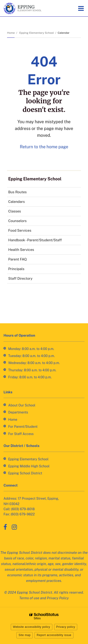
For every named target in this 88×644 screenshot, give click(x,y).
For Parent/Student (23, 427)
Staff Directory (20, 278)
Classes (15, 211)
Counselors (17, 221)
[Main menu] (81, 8)
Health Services (28, 251)
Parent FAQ (17, 259)
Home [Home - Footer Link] (13, 420)
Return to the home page (44, 147)
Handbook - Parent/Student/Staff (42, 241)
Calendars (17, 202)
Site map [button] (25, 635)
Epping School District (25, 473)
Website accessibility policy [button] (32, 627)
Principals (16, 269)
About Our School (22, 405)
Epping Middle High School (29, 466)
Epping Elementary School (36, 33)
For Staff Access (21, 434)
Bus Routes (24, 193)
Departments (18, 412)
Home (11, 33)
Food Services (26, 231)
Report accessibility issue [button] (54, 635)
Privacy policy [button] (66, 627)
